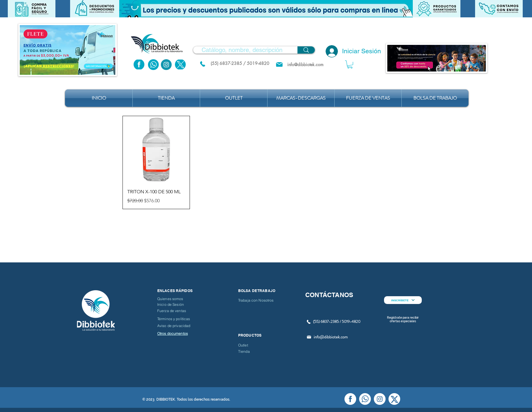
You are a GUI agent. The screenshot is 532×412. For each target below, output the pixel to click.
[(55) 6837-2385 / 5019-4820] (240, 63)
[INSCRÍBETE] (403, 300)
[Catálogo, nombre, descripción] (242, 50)
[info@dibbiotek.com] (305, 64)
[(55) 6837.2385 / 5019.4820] (202, 64)
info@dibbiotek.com (331, 337)
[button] (266, 9)
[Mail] (279, 64)
